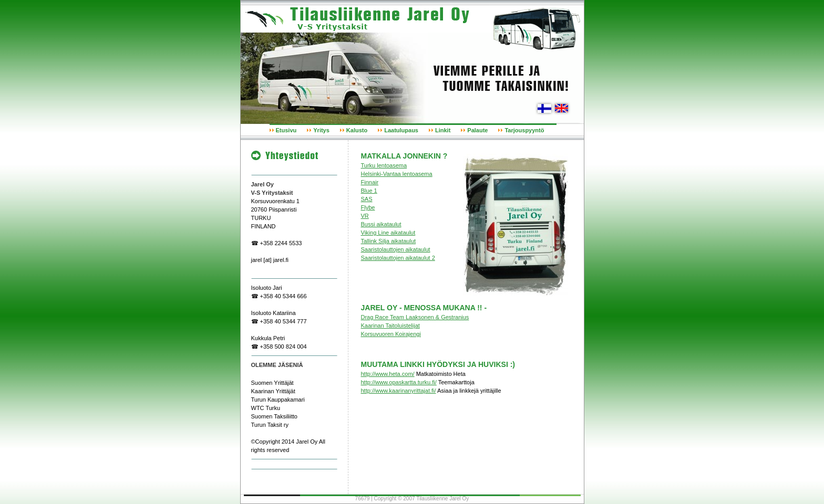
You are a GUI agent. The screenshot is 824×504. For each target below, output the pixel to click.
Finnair (370, 182)
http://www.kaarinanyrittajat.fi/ (399, 391)
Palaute (477, 130)
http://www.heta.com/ (388, 374)
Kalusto (357, 130)
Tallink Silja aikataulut (389, 241)
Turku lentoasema (384, 165)
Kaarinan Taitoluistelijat (390, 325)
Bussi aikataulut (381, 224)
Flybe (368, 207)
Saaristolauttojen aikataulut (396, 249)
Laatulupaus (401, 130)
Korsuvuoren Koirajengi (391, 334)
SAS (367, 199)
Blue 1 (369, 191)
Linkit (443, 130)
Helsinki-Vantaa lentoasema (397, 174)
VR (365, 216)
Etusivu (286, 130)
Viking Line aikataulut (388, 233)
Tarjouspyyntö (524, 130)
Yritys (321, 130)
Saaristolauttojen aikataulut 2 (398, 258)
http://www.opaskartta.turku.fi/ (399, 382)
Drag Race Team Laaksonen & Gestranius (415, 317)
